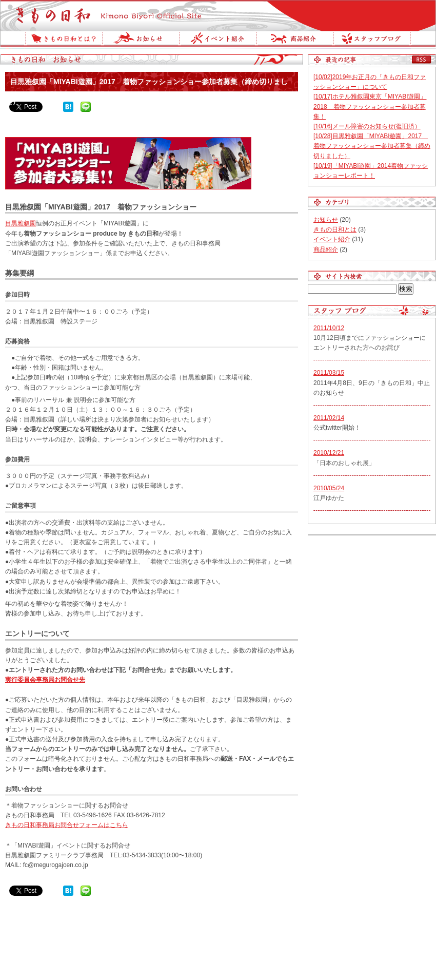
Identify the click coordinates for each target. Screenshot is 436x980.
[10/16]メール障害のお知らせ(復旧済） (367, 126)
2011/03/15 (329, 373)
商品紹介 (294, 40)
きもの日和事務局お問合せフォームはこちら (67, 825)
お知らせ (141, 40)
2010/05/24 (329, 488)
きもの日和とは (335, 229)
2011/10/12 (329, 328)
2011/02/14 (329, 418)
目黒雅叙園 (21, 223)
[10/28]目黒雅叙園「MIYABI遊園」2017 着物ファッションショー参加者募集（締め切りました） (372, 146)
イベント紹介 (217, 40)
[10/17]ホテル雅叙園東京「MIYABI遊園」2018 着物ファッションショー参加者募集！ (370, 106)
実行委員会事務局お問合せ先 (45, 680)
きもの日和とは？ (63, 40)
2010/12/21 (329, 453)
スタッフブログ (372, 40)
